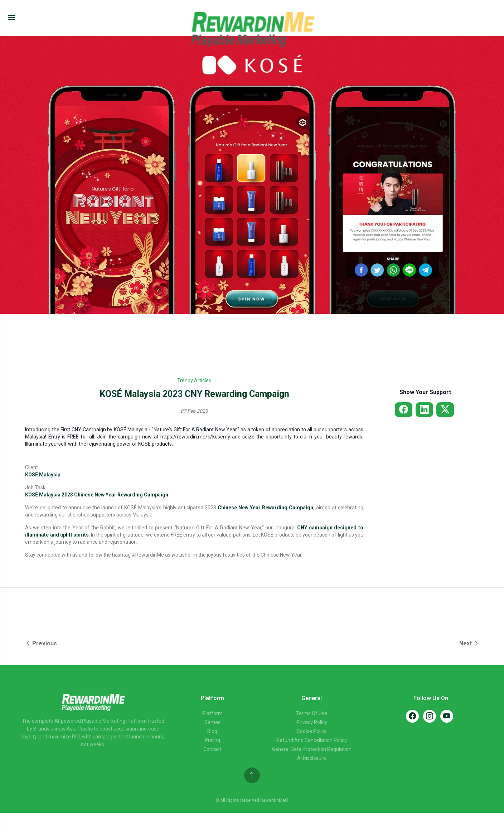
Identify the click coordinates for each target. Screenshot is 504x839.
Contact (212, 749)
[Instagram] (430, 716)
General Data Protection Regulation (312, 749)
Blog (212, 731)
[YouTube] (447, 716)
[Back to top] (252, 775)
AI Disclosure (312, 758)
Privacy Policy (312, 722)
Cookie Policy (312, 731)
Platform (212, 713)
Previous (41, 643)
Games (212, 722)
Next (469, 643)
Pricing (212, 740)
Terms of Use (312, 713)
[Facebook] (412, 716)
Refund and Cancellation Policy (312, 740)
